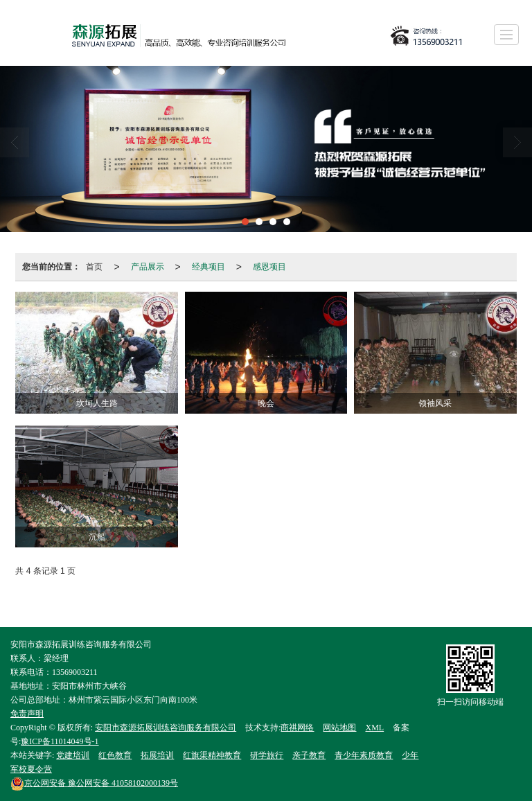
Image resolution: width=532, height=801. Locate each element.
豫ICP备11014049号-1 (60, 741)
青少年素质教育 (364, 755)
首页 (94, 267)
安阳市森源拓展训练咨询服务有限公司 (166, 728)
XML (374, 728)
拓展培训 (157, 755)
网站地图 (339, 728)
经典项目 (209, 267)
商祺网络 (297, 728)
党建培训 (73, 755)
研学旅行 (267, 755)
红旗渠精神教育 (212, 755)
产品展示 (148, 267)
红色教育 (115, 755)
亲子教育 (309, 755)
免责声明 (27, 714)
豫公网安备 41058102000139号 (94, 783)
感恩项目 (269, 267)
